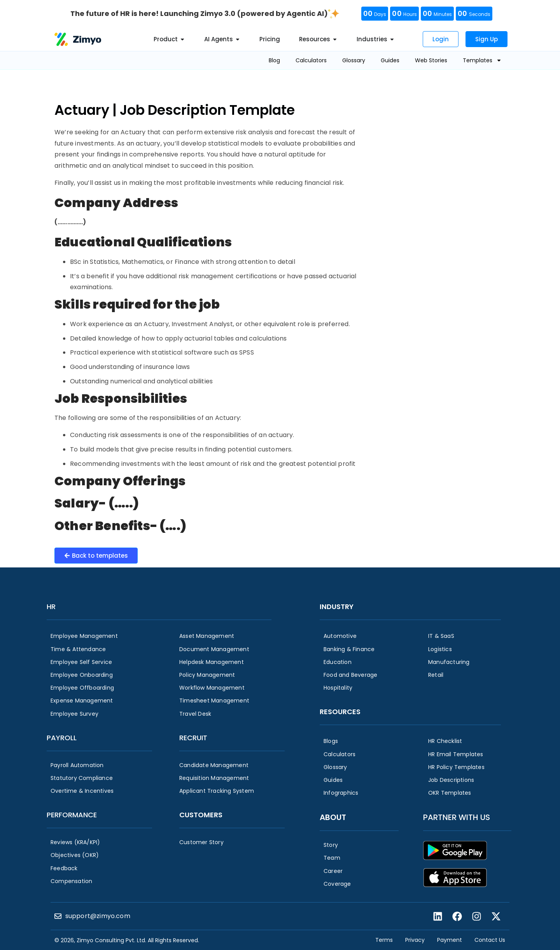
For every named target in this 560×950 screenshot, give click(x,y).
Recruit (193, 738)
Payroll (62, 738)
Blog (274, 60)
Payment (450, 940)
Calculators (311, 60)
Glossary (354, 60)
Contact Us (490, 940)
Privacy (415, 940)
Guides (390, 60)
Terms (384, 940)
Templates (482, 60)
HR (51, 607)
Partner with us (457, 817)
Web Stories (431, 60)
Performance (72, 815)
